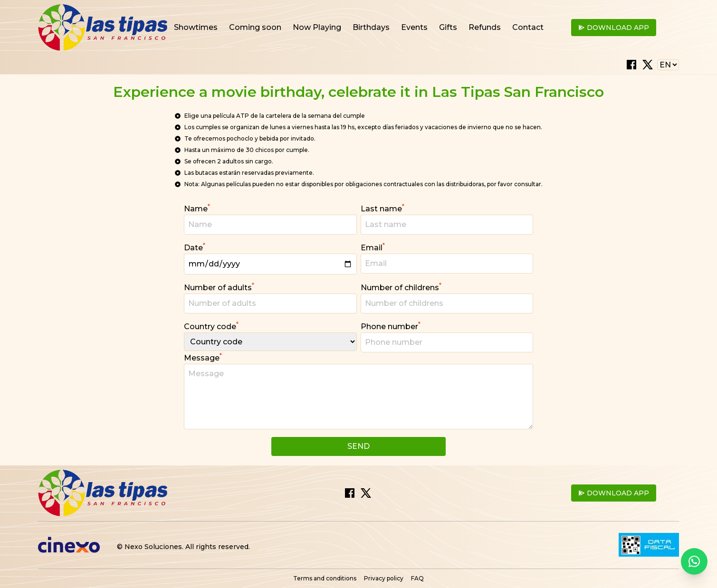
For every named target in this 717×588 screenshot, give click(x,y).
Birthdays (371, 27)
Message (203, 357)
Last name (382, 208)
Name (197, 208)
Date (195, 247)
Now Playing (317, 27)
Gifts (448, 27)
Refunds (485, 27)
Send (358, 446)
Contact (528, 27)
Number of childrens (401, 287)
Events (414, 27)
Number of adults (219, 287)
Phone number (391, 326)
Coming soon (255, 27)
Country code (211, 326)
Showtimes (196, 27)
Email (373, 247)
